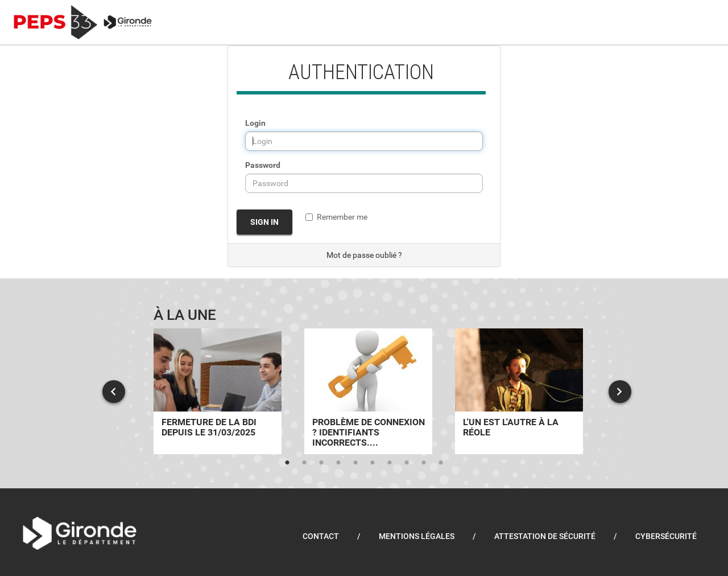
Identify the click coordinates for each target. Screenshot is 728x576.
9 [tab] (424, 463)
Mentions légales (417, 536)
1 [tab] (287, 463)
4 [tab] (338, 463)
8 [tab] (407, 463)
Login (255, 123)
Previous (114, 392)
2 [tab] (304, 463)
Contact (321, 536)
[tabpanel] (218, 391)
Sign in (264, 222)
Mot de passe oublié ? (364, 255)
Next (620, 392)
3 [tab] (321, 463)
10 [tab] (441, 463)
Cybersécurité (666, 536)
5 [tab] (355, 463)
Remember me (336, 217)
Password (263, 165)
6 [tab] (373, 463)
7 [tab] (390, 463)
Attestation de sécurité (545, 536)
